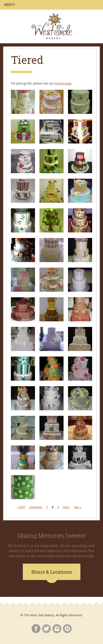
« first (21, 507)
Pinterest (67, 629)
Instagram (57, 629)
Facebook (36, 629)
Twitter (46, 629)
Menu (9, 4)
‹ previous (36, 507)
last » (78, 507)
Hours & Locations (52, 572)
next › (67, 507)
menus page (63, 83)
